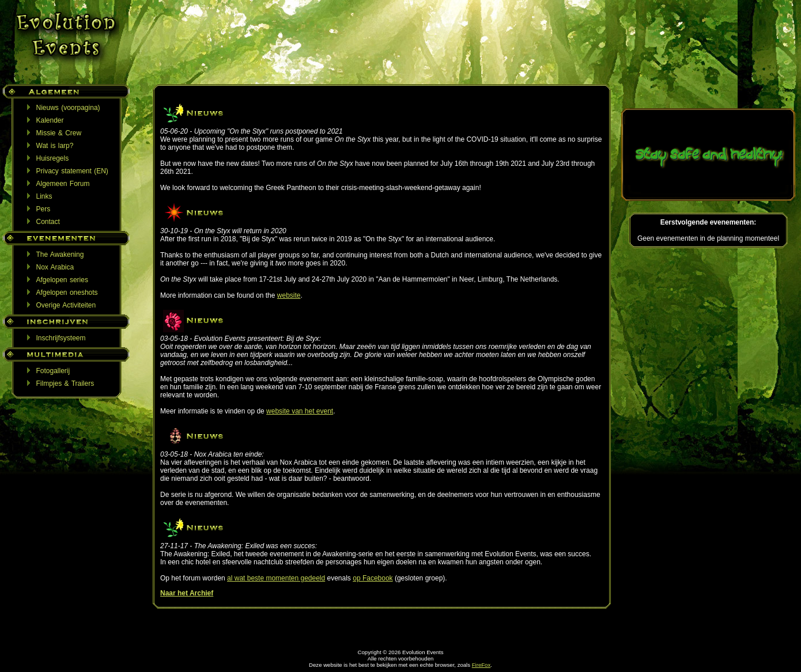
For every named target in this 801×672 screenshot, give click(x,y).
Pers (44, 209)
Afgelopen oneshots (67, 293)
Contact (48, 222)
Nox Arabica (55, 267)
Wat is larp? (55, 146)
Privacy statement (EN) (72, 171)
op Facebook (373, 578)
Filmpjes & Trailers (65, 384)
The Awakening (60, 255)
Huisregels (53, 158)
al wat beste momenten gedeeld (276, 578)
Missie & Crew (59, 133)
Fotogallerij (53, 371)
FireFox (481, 665)
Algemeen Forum (63, 184)
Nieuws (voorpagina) (68, 108)
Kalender (50, 120)
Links (44, 196)
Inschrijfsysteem (61, 338)
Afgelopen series (62, 280)
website (289, 295)
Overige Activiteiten (66, 305)
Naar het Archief (187, 593)
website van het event (300, 411)
